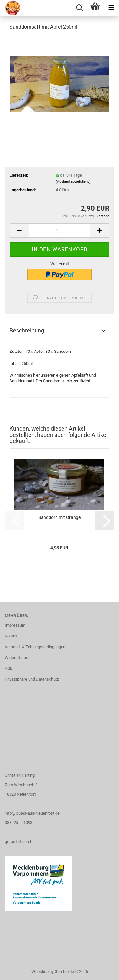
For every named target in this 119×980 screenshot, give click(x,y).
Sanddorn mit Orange (60, 517)
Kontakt (12, 636)
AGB (9, 668)
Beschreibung (27, 330)
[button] (19, 230)
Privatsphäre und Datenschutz (32, 679)
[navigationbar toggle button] (111, 8)
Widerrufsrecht (18, 658)
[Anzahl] (60, 230)
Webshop (40, 972)
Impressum (15, 625)
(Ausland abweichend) (73, 182)
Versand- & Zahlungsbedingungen (35, 647)
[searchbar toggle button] (79, 8)
